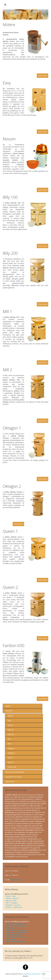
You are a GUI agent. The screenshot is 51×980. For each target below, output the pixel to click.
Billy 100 (10, 197)
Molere (9, 25)
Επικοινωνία (10, 781)
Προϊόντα (9, 711)
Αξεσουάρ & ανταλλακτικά (15, 772)
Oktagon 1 (12, 428)
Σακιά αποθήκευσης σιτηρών (16, 937)
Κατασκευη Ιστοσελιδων (32, 974)
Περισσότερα (42, 76)
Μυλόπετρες (10, 928)
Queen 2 (10, 587)
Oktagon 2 (12, 486)
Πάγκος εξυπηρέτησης (14, 935)
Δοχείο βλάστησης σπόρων (16, 941)
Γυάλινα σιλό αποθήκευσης (16, 924)
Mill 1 (7, 311)
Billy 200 (10, 253)
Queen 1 (10, 531)
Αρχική (8, 706)
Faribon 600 (14, 646)
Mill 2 (7, 370)
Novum (9, 139)
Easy (7, 83)
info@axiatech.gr (16, 880)
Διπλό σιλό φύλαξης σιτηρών (17, 926)
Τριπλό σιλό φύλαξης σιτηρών (17, 933)
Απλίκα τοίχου (11, 939)
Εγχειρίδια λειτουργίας (14, 777)
